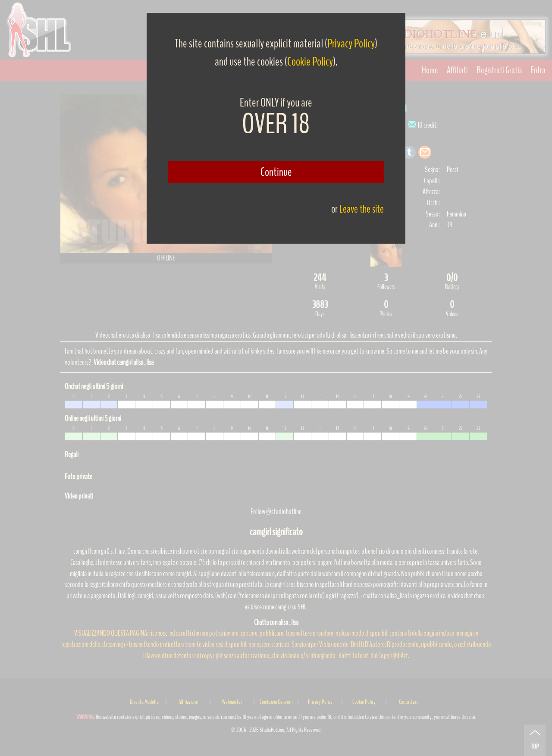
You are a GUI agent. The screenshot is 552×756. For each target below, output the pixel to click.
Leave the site (362, 209)
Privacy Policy (351, 44)
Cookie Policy (310, 62)
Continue (276, 172)
